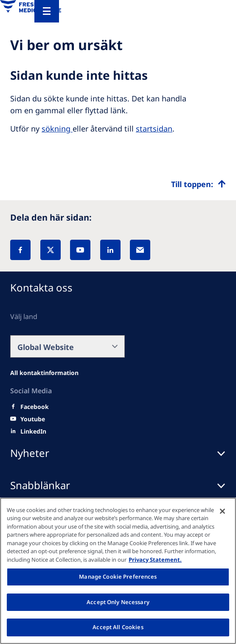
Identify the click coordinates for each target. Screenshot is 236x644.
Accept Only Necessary (118, 602)
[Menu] (47, 11)
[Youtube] (33, 419)
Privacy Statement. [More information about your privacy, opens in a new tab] (155, 560)
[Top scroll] (198, 184)
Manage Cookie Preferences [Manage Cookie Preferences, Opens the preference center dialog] (118, 577)
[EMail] (140, 250)
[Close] (222, 511)
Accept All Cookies (118, 627)
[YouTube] (80, 250)
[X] (51, 250)
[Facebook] (20, 250)
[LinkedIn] (110, 250)
